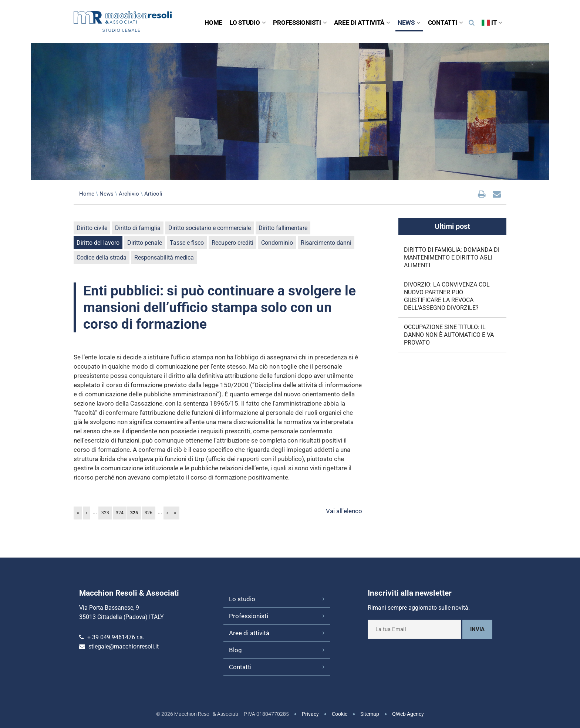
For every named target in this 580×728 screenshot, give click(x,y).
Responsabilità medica (164, 258)
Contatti (446, 23)
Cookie (340, 714)
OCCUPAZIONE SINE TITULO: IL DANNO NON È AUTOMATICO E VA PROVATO (449, 335)
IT (492, 23)
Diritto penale (145, 243)
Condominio (277, 243)
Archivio (129, 194)
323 (105, 513)
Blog (235, 650)
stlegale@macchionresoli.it (124, 646)
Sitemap (370, 714)
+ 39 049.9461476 (111, 637)
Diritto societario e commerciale (210, 228)
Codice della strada (102, 258)
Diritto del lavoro (98, 243)
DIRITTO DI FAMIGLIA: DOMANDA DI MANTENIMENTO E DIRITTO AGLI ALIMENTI (452, 258)
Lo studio (248, 23)
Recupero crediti (232, 243)
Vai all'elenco (344, 511)
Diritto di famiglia (138, 228)
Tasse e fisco (187, 243)
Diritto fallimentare (283, 228)
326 (149, 513)
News (409, 23)
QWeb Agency (408, 714)
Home (213, 23)
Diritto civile (92, 228)
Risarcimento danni (326, 243)
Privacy (310, 714)
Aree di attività (362, 23)
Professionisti (300, 23)
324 (120, 513)
